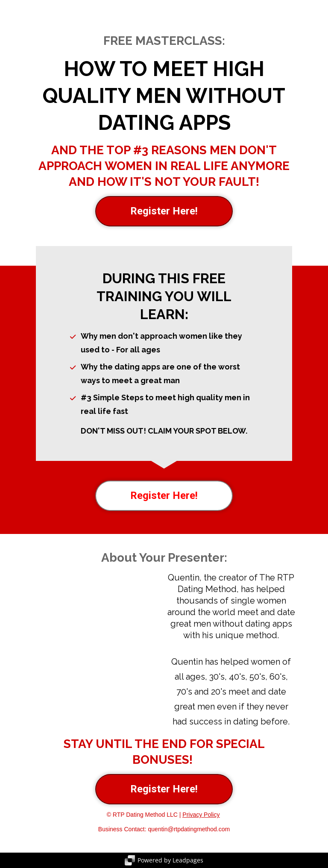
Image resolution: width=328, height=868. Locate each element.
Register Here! (164, 211)
